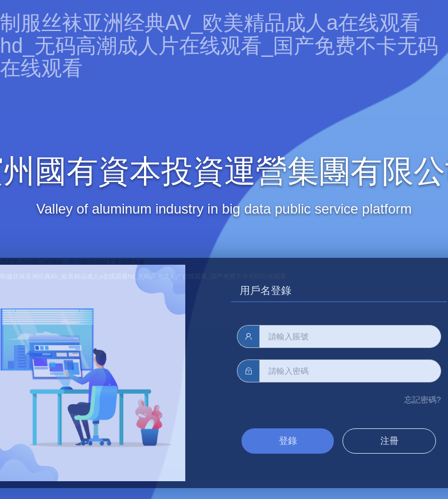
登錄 (288, 441)
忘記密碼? (423, 400)
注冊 (389, 441)
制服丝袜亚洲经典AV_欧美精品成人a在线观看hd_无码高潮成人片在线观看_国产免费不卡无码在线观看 (219, 45)
